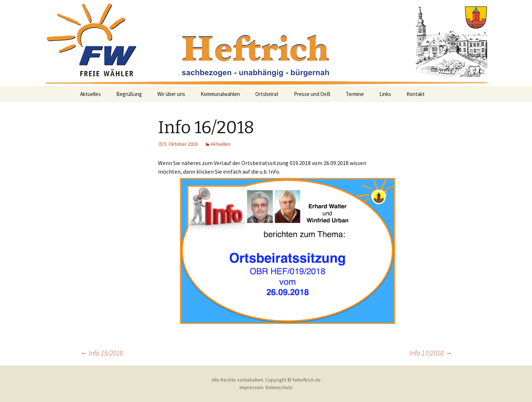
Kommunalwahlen (220, 94)
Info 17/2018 (431, 353)
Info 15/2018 (101, 353)
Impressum (252, 387)
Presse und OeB (312, 94)
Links (385, 94)
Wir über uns (171, 94)
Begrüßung (129, 94)
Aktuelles (90, 94)
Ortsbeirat (267, 94)
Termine (355, 94)
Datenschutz (279, 387)
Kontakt (416, 94)
